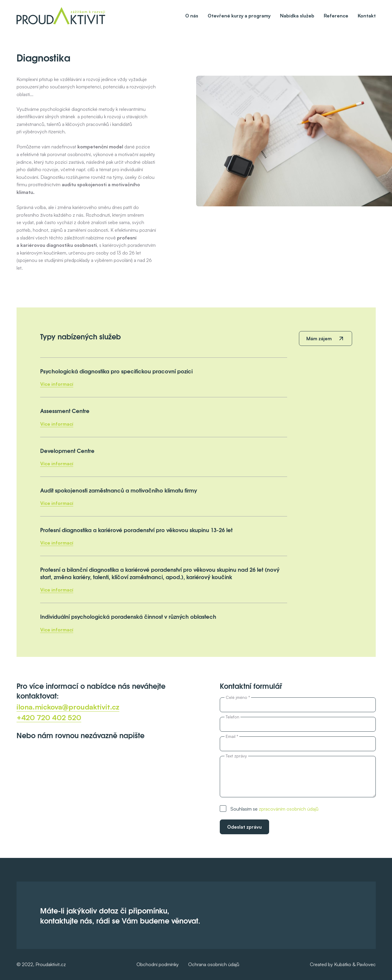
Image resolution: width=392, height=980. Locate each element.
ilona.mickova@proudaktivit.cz (68, 707)
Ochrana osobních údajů (214, 964)
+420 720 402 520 (49, 717)
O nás (192, 16)
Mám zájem (319, 338)
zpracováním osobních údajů (289, 809)
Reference (336, 16)
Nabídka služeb (297, 16)
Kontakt (367, 16)
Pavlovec (366, 964)
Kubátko (343, 964)
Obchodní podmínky (158, 964)
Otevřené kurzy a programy (239, 16)
